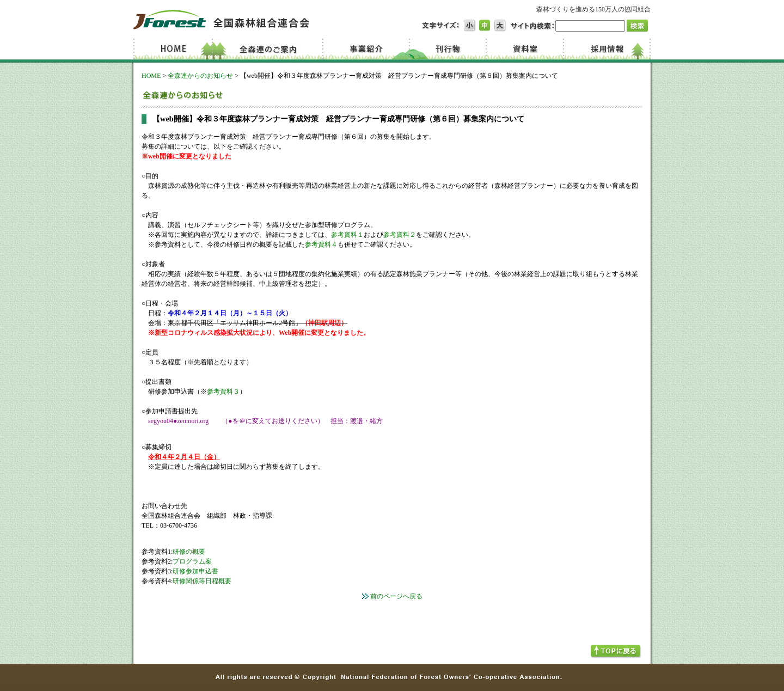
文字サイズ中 (485, 26)
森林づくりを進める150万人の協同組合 (593, 9)
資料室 (524, 49)
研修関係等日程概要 (202, 581)
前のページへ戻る (396, 596)
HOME (151, 76)
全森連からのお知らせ (200, 76)
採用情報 (607, 49)
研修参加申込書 (195, 571)
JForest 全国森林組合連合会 (221, 20)
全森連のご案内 (271, 49)
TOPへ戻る (616, 652)
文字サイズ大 (500, 26)
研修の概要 (189, 552)
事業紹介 (368, 49)
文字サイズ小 (470, 26)
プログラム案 (192, 561)
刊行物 (448, 49)
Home (175, 49)
